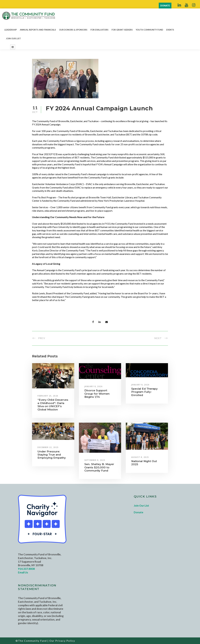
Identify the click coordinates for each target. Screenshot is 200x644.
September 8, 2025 (95, 460)
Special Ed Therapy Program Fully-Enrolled (144, 392)
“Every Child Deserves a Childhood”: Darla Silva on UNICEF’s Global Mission (53, 405)
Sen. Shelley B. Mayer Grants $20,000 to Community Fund (99, 467)
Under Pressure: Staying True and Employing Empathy (52, 455)
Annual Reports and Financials (38, 30)
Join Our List (13, 39)
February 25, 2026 (48, 396)
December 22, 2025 (48, 447)
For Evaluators (99, 30)
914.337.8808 (26, 569)
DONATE (165, 6)
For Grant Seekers (122, 30)
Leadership (11, 30)
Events (170, 30)
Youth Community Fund (149, 30)
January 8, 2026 (94, 386)
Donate (139, 512)
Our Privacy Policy (62, 641)
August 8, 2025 (140, 457)
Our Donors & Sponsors (73, 30)
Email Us (23, 572)
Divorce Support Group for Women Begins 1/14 (97, 394)
